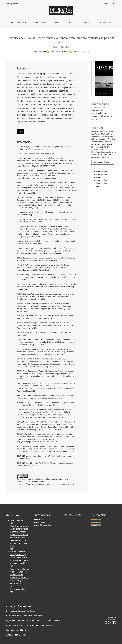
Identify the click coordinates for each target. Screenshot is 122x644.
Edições (57, 23)
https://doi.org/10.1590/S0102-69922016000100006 (36, 178)
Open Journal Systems (72, 515)
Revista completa (18, 589)
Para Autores (40, 522)
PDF (21, 132)
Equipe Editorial (40, 23)
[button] (98, 172)
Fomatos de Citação (102, 162)
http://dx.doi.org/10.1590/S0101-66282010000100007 (37, 442)
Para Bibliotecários (42, 525)
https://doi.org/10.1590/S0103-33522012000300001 (36, 166)
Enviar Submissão (103, 23)
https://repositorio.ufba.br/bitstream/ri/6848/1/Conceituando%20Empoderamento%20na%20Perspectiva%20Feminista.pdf (65, 389)
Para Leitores (40, 519)
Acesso (113, 4)
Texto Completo (17, 520)
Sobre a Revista (18, 23)
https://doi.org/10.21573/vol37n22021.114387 (49, 417)
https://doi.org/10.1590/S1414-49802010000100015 (44, 253)
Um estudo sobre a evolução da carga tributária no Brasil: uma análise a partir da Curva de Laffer (19, 558)
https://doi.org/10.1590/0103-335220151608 (33, 270)
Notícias (71, 23)
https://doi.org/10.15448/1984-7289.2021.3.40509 (43, 430)
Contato (85, 23)
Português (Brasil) (15, 4)
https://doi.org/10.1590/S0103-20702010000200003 (55, 452)
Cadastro (106, 4)
